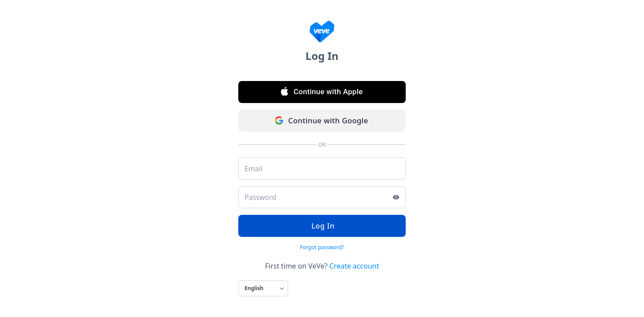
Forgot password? (322, 247)
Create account (354, 266)
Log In (322, 226)
